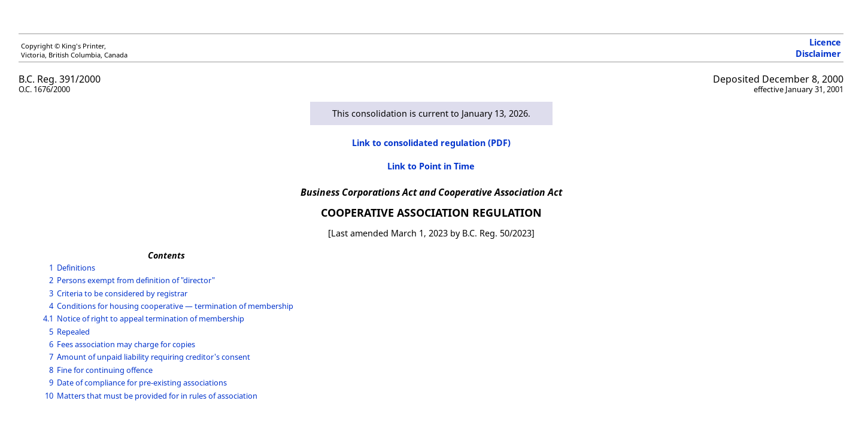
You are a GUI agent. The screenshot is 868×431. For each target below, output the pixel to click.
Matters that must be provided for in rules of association (157, 396)
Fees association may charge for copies (126, 344)
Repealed (73, 332)
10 (49, 396)
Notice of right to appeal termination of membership (151, 318)
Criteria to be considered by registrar (122, 293)
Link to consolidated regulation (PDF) (431, 143)
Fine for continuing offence (105, 370)
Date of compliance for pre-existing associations (142, 383)
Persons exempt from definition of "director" (136, 280)
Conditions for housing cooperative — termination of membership (175, 306)
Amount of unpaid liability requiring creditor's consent (154, 357)
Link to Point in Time (431, 166)
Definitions (76, 268)
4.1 (48, 318)
